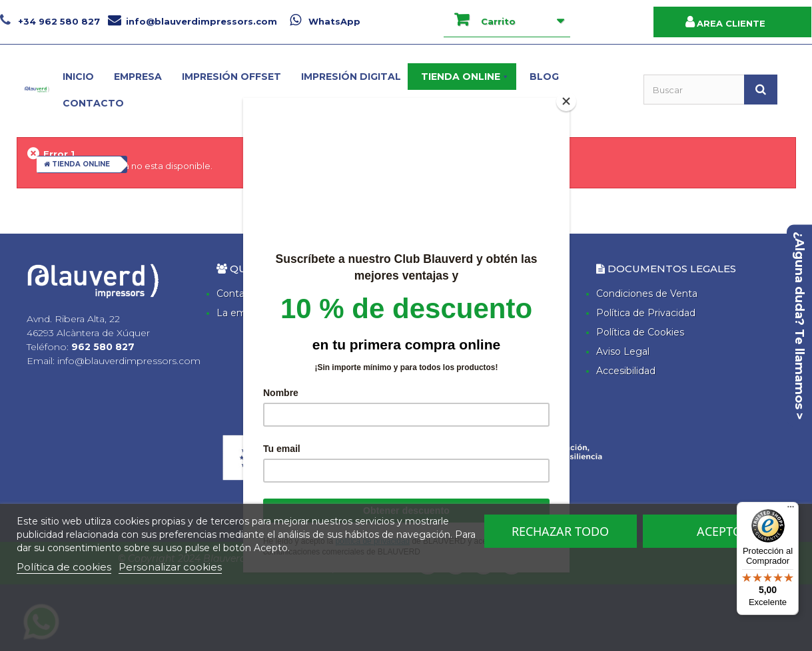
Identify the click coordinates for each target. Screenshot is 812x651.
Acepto (719, 531)
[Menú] (791, 510)
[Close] (566, 101)
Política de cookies (64, 567)
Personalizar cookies (170, 567)
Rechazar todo (560, 531)
